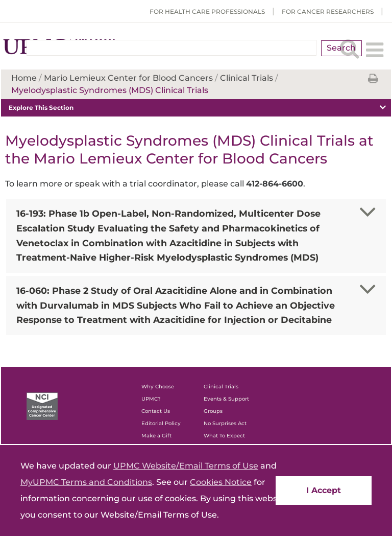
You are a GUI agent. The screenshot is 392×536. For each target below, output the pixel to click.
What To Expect (224, 436)
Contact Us (156, 411)
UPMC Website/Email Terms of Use (186, 466)
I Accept (324, 490)
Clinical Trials (221, 387)
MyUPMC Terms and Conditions (86, 482)
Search (341, 48)
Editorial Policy (161, 423)
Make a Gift (156, 436)
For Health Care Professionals (207, 11)
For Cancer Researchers (328, 11)
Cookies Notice (221, 482)
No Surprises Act (225, 423)
